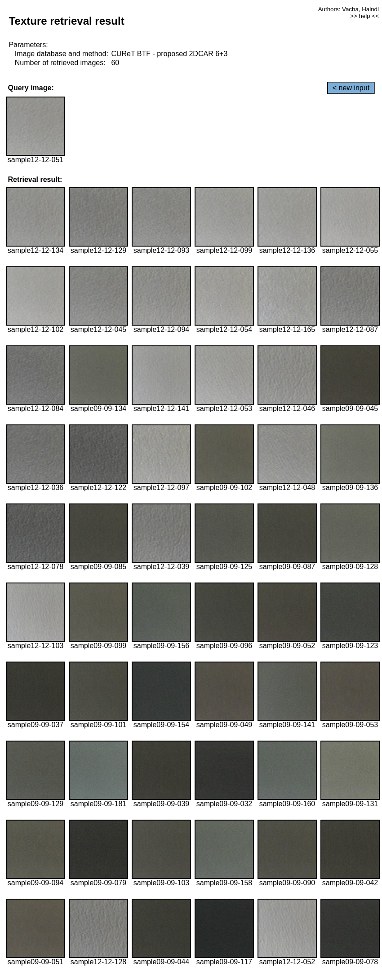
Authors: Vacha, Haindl (349, 9)
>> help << (364, 16)
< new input (351, 88)
